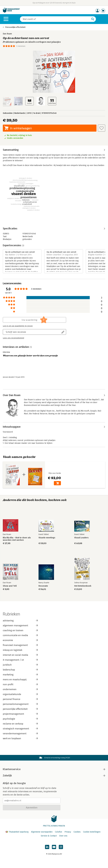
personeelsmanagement (20, 704)
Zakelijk (54, 776)
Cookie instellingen (92, 832)
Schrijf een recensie (16, 332)
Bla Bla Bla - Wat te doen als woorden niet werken (17, 539)
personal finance (20, 699)
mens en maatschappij (20, 680)
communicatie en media (20, 635)
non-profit (20, 684)
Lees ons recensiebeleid (13, 338)
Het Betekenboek (83, 586)
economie (20, 640)
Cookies (77, 832)
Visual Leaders (81, 538)
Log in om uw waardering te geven (18, 326)
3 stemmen (21, 46)
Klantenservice (54, 769)
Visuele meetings (47, 538)
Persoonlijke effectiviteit (15, 27)
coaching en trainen (20, 630)
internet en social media (20, 655)
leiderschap (20, 670)
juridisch (20, 665)
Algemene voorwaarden (42, 832)
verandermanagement (20, 734)
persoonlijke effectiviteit (20, 709)
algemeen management (20, 626)
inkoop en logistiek (20, 650)
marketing (20, 675)
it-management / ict (20, 660)
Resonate (43, 586)
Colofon (58, 832)
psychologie (20, 719)
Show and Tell (10, 586)
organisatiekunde (20, 694)
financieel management (20, 645)
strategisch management (20, 729)
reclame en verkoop (20, 724)
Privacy (68, 832)
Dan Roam (7, 34)
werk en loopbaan (20, 738)
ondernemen (20, 689)
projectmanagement (20, 714)
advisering (20, 621)
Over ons (63, 836)
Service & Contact (49, 836)
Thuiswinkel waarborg (17, 832)
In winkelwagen (21, 128)
